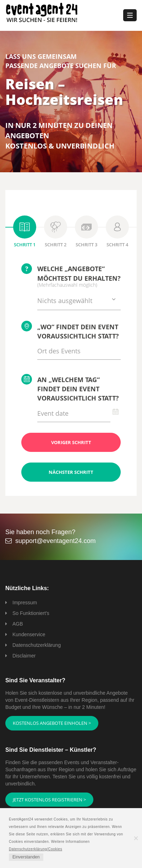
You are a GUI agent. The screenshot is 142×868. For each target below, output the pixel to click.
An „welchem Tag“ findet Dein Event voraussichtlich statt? (70, 388)
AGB (18, 624)
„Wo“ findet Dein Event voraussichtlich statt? (70, 331)
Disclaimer (24, 656)
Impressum (25, 603)
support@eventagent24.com (55, 541)
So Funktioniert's (31, 613)
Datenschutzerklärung (37, 645)
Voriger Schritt (71, 442)
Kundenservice (29, 634)
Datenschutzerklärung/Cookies (35, 849)
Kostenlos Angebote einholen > (52, 723)
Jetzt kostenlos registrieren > (49, 800)
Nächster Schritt (71, 472)
